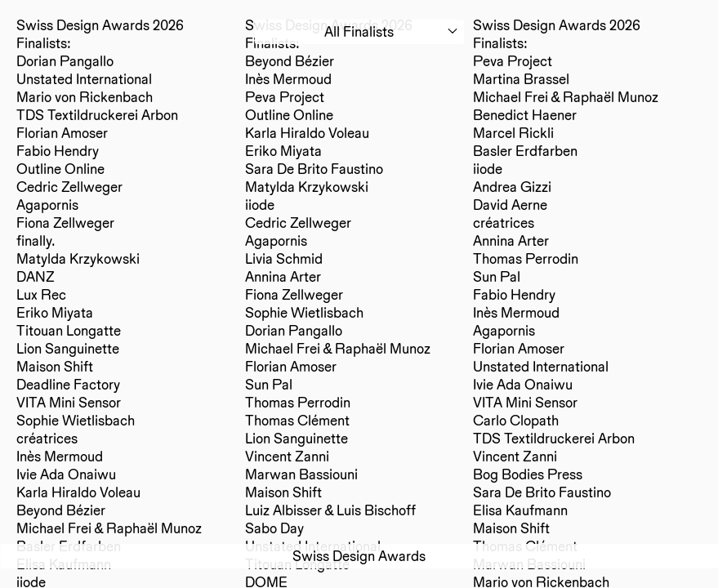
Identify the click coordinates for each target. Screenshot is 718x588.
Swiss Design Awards (359, 556)
